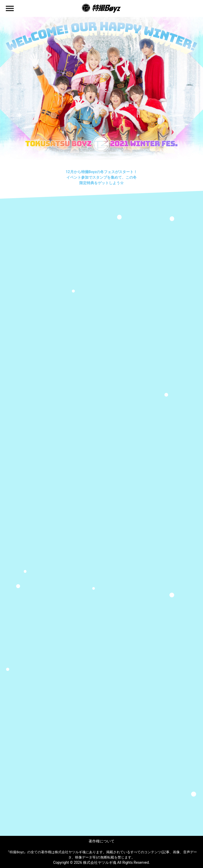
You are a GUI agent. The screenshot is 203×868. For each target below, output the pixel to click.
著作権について (101, 841)
